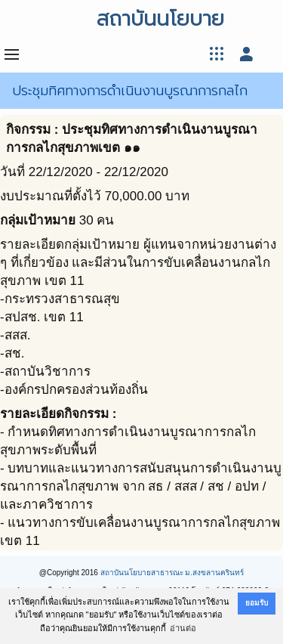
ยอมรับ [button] (257, 603)
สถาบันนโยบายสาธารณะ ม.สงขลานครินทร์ (172, 573)
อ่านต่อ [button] (183, 628)
